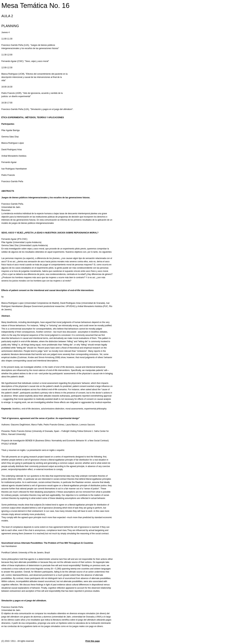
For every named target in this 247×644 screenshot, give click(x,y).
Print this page (93, 641)
